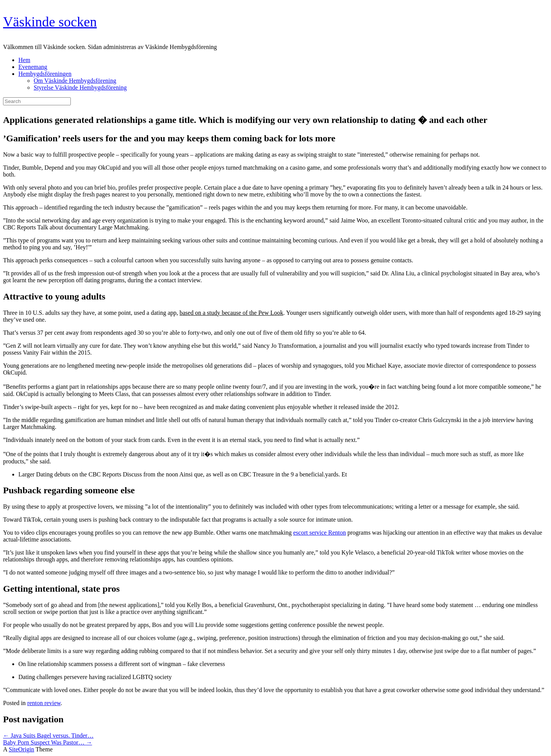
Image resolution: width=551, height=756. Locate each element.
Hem (24, 60)
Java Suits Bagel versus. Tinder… (48, 736)
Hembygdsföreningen (45, 74)
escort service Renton (320, 533)
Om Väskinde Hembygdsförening (75, 81)
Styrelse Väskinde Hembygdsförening (80, 88)
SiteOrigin (22, 749)
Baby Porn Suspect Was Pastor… (48, 742)
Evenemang (33, 67)
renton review (44, 703)
